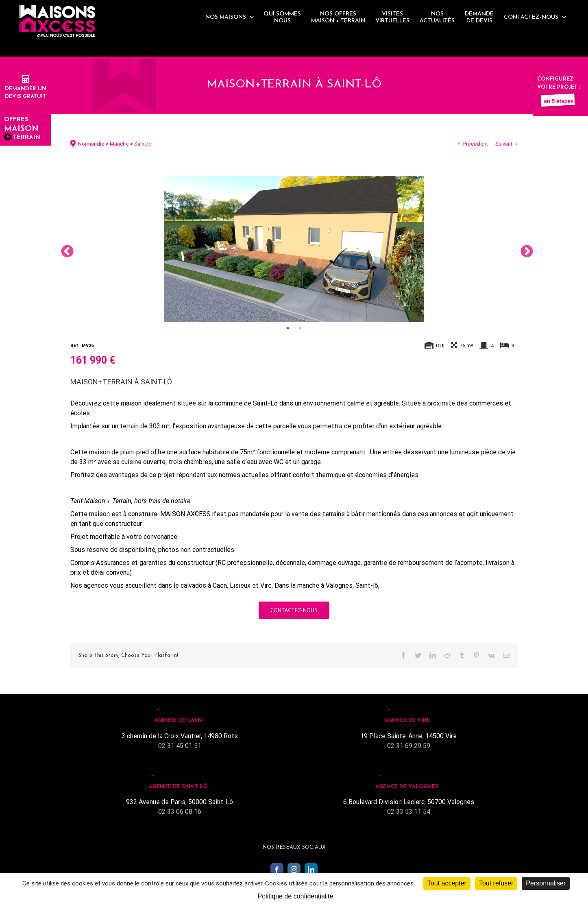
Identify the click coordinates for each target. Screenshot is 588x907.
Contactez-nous (294, 610)
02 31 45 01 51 (180, 746)
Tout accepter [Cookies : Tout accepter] (447, 883)
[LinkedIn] (311, 870)
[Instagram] (294, 870)
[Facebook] (277, 870)
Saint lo (143, 144)
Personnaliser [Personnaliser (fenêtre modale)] (546, 883)
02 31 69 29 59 (409, 746)
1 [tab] (288, 328)
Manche (119, 144)
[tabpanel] (294, 249)
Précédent (476, 144)
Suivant (504, 144)
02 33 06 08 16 (180, 812)
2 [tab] (300, 328)
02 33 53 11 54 (409, 812)
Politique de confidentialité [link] (296, 896)
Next (524, 249)
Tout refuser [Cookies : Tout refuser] (496, 883)
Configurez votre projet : (559, 87)
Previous (64, 249)
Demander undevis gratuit (26, 89)
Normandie (91, 144)
